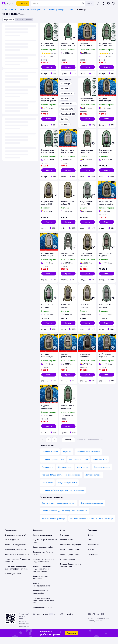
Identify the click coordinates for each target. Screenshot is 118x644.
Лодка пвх (67, 458)
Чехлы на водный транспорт (53, 525)
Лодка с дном (83, 474)
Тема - (42, 621)
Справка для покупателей (15, 542)
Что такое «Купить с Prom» (16, 556)
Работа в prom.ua (67, 547)
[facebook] (94, 621)
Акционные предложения (15, 551)
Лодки (71, 9)
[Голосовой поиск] (83, 3)
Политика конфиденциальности (42, 591)
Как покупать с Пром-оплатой (17, 561)
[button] (49, 67)
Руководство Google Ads (42, 614)
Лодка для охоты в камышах (88, 458)
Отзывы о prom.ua (68, 566)
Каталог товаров (9, 9)
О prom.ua (64, 542)
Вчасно (91, 556)
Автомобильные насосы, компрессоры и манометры (92, 525)
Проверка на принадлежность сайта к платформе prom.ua (17, 574)
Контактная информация (70, 551)
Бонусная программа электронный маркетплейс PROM (44, 607)
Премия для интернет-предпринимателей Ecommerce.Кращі (42, 576)
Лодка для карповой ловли (53, 466)
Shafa (90, 547)
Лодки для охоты (100, 466)
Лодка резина (47, 474)
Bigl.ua (91, 542)
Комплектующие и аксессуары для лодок (59, 510)
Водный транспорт (56, 9)
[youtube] (89, 621)
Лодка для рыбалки (50, 458)
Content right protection (70, 561)
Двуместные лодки (93, 482)
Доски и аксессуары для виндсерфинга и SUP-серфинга (64, 517)
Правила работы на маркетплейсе (41, 599)
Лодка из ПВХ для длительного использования (61, 482)
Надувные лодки (65, 474)
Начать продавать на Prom (44, 554)
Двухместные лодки (102, 474)
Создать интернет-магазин (43, 547)
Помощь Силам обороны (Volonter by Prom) (71, 572)
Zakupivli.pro (93, 561)
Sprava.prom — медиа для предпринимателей (43, 567)
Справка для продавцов (42, 542)
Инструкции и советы (14, 580)
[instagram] (98, 621)
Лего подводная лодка (78, 466)
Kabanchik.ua (93, 551)
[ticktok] (102, 621)
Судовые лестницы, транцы (92, 510)
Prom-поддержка (12, 547)
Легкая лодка (47, 489)
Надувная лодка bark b (67, 489)
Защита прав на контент (70, 556)
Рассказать (71, 640)
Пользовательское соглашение (40, 584)
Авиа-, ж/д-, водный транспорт (32, 9)
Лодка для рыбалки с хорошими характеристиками (63, 497)
